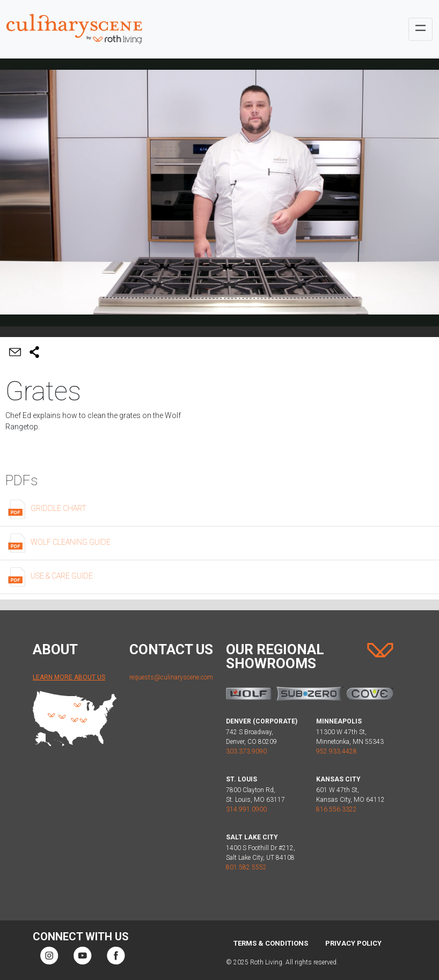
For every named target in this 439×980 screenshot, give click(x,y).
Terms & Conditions (271, 943)
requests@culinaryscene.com (171, 677)
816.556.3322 (336, 809)
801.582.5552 (246, 867)
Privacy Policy (353, 943)
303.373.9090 (246, 751)
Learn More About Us (69, 677)
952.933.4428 (336, 751)
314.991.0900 (246, 809)
